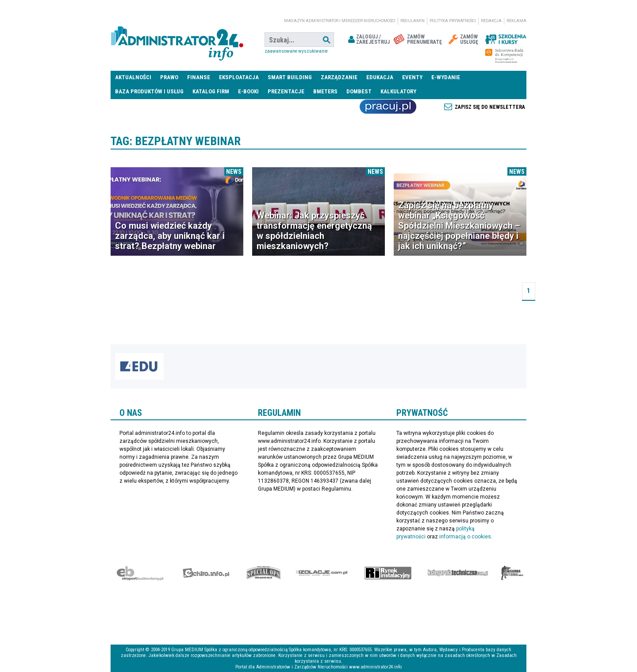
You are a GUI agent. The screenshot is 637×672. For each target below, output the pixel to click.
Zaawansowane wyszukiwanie (296, 51)
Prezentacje (286, 91)
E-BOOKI (248, 91)
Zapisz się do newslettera (490, 107)
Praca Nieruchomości (388, 107)
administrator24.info (177, 40)
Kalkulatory (398, 91)
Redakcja (491, 21)
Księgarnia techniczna (458, 573)
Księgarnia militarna (512, 573)
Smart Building (290, 77)
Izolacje (322, 573)
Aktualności (133, 77)
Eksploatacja (239, 77)
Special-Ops (264, 573)
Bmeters (325, 91)
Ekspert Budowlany (140, 573)
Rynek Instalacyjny (388, 573)
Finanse (199, 77)
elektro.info (206, 573)
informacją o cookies (465, 537)
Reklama (516, 21)
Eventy (412, 77)
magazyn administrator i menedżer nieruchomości (340, 21)
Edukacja (380, 77)
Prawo (169, 77)
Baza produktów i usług (149, 91)
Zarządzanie (339, 77)
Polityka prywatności (453, 21)
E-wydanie (446, 77)
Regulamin (413, 21)
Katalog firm (211, 91)
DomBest (359, 91)
